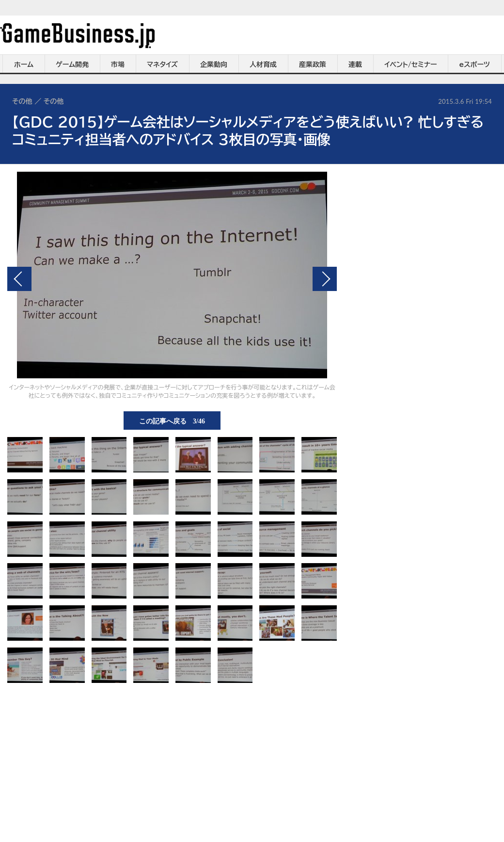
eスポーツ (475, 65)
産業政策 (313, 65)
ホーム (24, 65)
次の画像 (325, 279)
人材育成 (263, 65)
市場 (118, 65)
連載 (355, 65)
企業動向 (214, 65)
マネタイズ (162, 65)
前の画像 (19, 279)
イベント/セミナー (411, 65)
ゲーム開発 (72, 65)
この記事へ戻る (172, 421)
